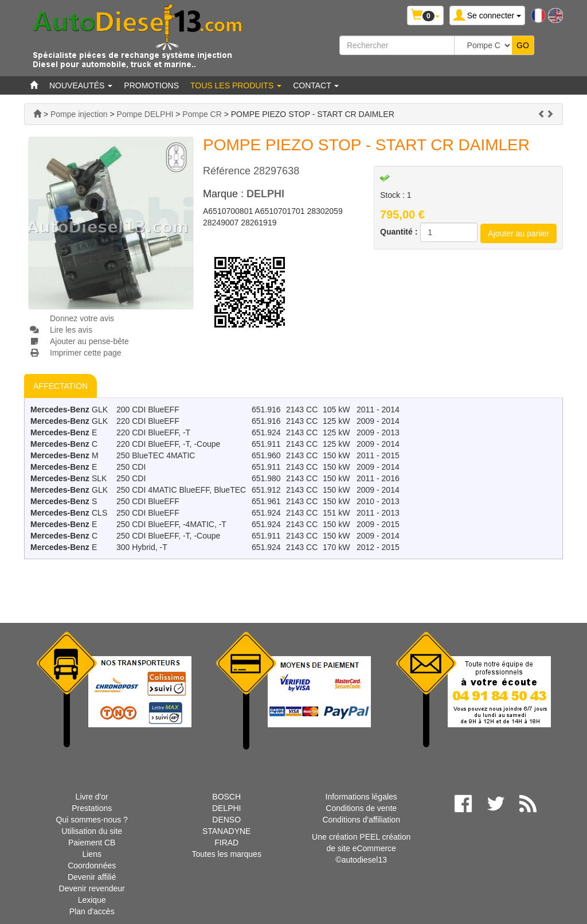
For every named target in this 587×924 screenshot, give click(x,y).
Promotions (151, 85)
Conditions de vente (361, 808)
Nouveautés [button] (81, 85)
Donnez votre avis (82, 318)
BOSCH (226, 797)
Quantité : (399, 232)
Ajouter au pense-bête (89, 341)
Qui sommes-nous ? (92, 820)
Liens (91, 854)
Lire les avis (71, 330)
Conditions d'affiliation (361, 820)
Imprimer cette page (86, 353)
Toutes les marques (226, 854)
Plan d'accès (92, 911)
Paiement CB (92, 843)
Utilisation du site (92, 831)
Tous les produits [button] (236, 85)
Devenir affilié (92, 877)
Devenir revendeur (92, 888)
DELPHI (265, 194)
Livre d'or (92, 797)
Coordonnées (92, 865)
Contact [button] (316, 85)
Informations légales (361, 797)
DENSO (226, 820)
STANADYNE (227, 831)
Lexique (92, 900)
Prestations (92, 808)
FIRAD (226, 843)
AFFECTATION (60, 386)
